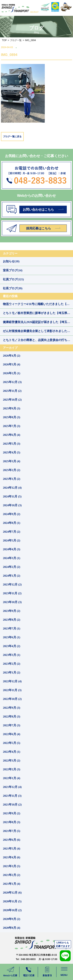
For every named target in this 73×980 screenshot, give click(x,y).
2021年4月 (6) (12, 857)
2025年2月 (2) (12, 470)
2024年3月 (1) (12, 558)
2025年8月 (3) (12, 417)
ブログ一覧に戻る (12, 137)
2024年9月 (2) (12, 514)
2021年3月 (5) (12, 866)
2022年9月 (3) (12, 708)
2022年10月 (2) (12, 699)
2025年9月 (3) (12, 408)
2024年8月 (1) (12, 523)
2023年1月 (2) (12, 673)
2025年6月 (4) (12, 435)
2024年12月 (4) (12, 488)
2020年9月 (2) (12, 919)
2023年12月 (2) (12, 584)
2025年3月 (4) (12, 461)
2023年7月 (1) (12, 628)
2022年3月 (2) (12, 761)
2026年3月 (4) (12, 364)
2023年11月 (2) (12, 593)
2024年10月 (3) (12, 505)
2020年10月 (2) (12, 910)
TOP (4, 40)
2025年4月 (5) (12, 452)
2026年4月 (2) (12, 356)
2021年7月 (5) (12, 831)
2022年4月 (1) (12, 752)
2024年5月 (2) (12, 540)
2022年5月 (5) (12, 743)
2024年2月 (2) (12, 567)
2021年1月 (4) (12, 884)
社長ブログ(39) (13, 288)
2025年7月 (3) (12, 426)
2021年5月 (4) (12, 849)
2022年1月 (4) (12, 778)
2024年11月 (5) (12, 496)
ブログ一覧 (16, 40)
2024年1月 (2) (12, 576)
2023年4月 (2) (12, 646)
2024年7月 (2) (12, 532)
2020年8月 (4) (12, 928)
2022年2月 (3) (12, 769)
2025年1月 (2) (12, 479)
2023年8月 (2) (12, 620)
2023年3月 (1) (12, 655)
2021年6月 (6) (12, 840)
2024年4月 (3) (12, 549)
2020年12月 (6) (12, 893)
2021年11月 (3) (12, 796)
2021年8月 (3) (12, 822)
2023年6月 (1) (12, 637)
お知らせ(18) (11, 261)
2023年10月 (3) (12, 602)
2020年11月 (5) (12, 901)
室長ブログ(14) (13, 270)
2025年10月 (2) (12, 400)
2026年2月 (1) (12, 373)
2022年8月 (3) (12, 717)
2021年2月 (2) (12, 875)
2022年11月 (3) (12, 690)
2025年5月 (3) (12, 444)
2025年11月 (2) (12, 391)
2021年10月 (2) (12, 805)
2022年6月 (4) (12, 734)
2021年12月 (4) (12, 787)
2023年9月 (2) (12, 611)
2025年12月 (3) (12, 382)
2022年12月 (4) (12, 681)
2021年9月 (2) (12, 813)
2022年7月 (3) (12, 725)
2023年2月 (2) (12, 664)
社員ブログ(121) (13, 279)
